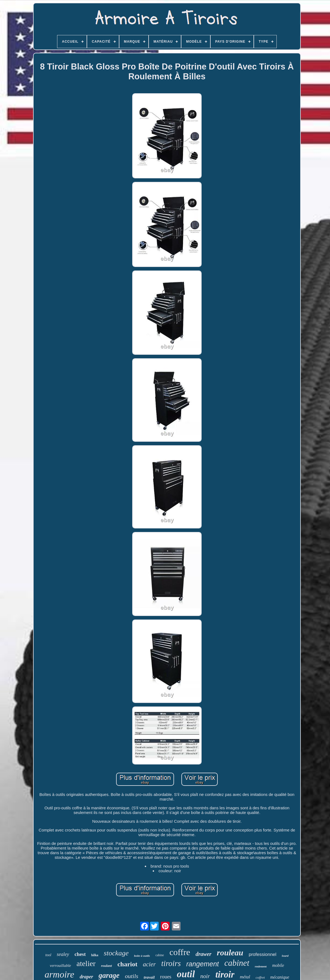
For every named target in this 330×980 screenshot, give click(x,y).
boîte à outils (142, 956)
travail (149, 977)
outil (186, 974)
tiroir (225, 975)
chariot (127, 964)
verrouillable (60, 966)
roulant (107, 966)
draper (86, 977)
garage (109, 975)
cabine (160, 955)
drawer (204, 954)
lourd (285, 956)
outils (132, 976)
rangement (203, 964)
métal (245, 977)
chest (80, 954)
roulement (261, 966)
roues (166, 977)
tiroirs (171, 963)
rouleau (230, 953)
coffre (180, 952)
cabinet (237, 963)
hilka (95, 955)
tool (48, 955)
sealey (63, 954)
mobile (278, 965)
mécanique (280, 977)
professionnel (262, 954)
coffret (260, 977)
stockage (116, 953)
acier (149, 964)
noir (205, 976)
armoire (59, 974)
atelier (86, 963)
